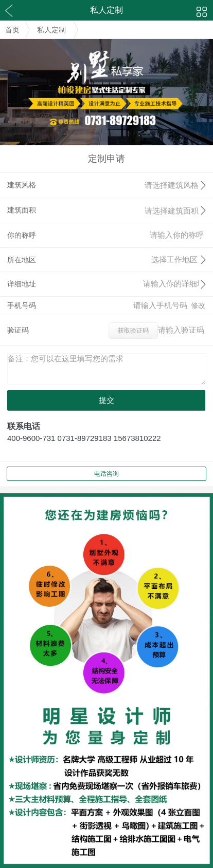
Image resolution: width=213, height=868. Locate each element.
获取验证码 (133, 331)
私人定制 (51, 30)
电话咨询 (106, 474)
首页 (12, 30)
